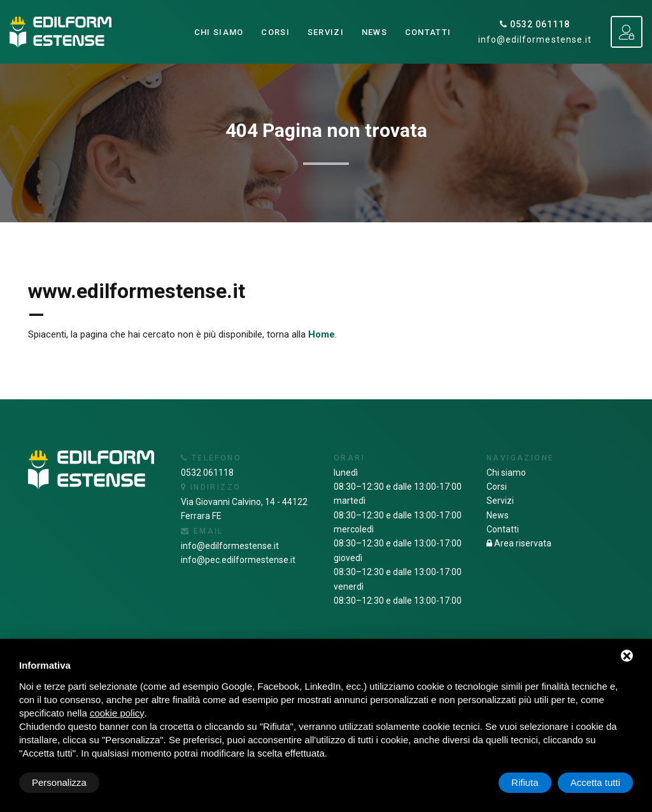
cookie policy (117, 713)
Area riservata (519, 543)
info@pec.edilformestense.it (238, 560)
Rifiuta (525, 782)
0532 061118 (535, 24)
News (374, 32)
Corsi (275, 32)
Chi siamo (219, 32)
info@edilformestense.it (535, 39)
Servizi (326, 32)
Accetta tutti (595, 782)
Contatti (428, 32)
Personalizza (59, 782)
